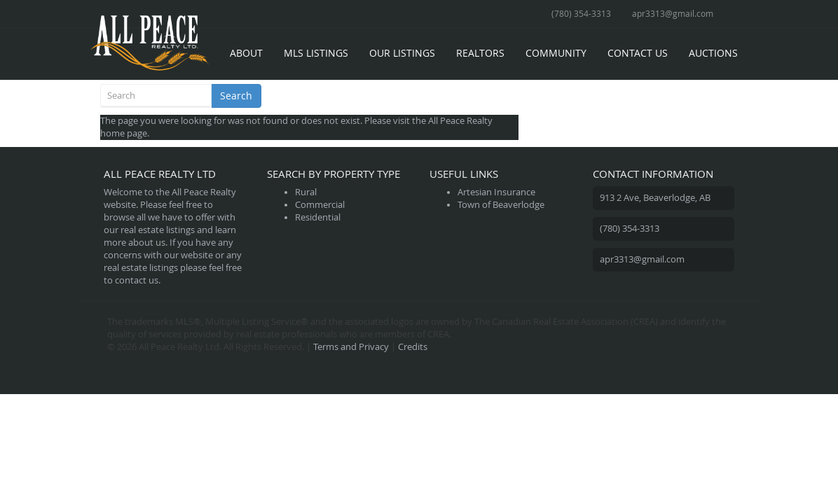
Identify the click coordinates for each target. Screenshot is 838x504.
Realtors (480, 53)
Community (556, 53)
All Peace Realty (460, 121)
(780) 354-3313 (581, 13)
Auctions (713, 53)
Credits (413, 347)
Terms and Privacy (351, 347)
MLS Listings (316, 53)
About (246, 53)
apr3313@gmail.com (673, 13)
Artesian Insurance (496, 192)
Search (236, 96)
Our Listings (402, 53)
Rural (306, 192)
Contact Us (638, 53)
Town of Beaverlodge (501, 205)
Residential (318, 217)
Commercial (320, 205)
